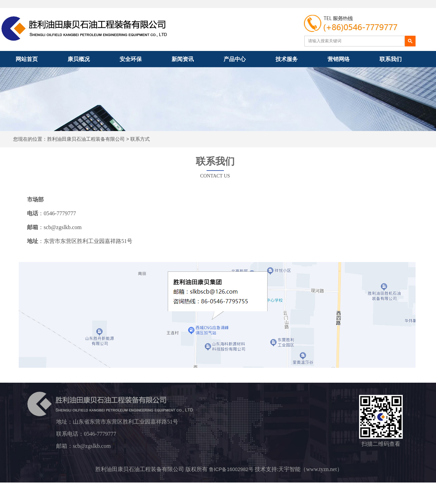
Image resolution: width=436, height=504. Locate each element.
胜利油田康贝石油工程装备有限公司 (86, 139)
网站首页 (27, 59)
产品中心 (235, 59)
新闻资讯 (183, 59)
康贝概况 (79, 59)
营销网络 (339, 59)
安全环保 (131, 59)
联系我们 (391, 59)
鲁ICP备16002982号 (231, 469)
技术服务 (287, 59)
